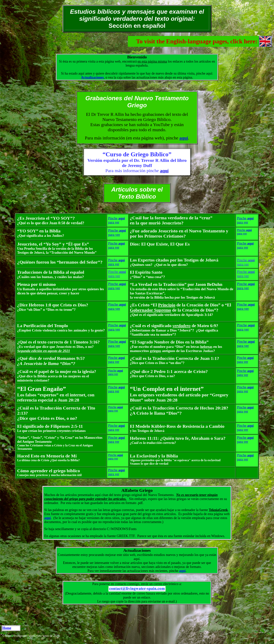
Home (7, 628)
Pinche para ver (246, 286)
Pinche (116, 218)
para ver (114, 222)
